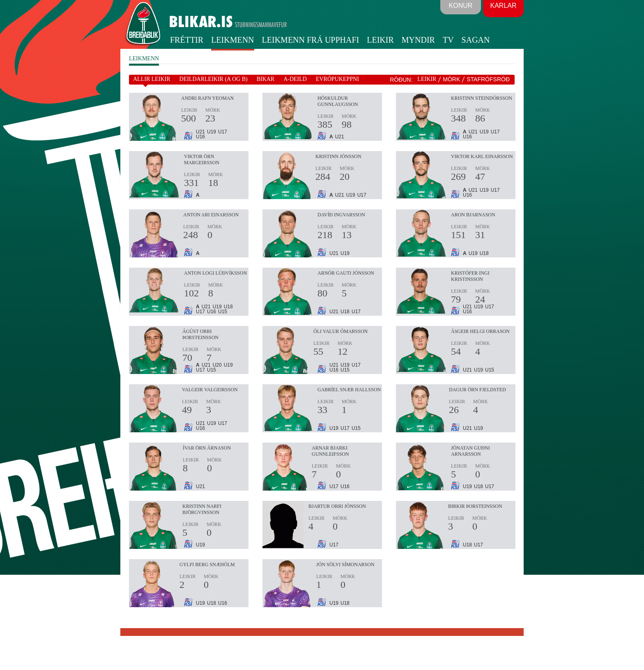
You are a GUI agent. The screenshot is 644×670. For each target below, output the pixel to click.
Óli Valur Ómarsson (340, 331)
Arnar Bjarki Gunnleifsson (330, 451)
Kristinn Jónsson (338, 156)
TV (448, 40)
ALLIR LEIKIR (152, 79)
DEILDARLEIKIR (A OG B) (214, 79)
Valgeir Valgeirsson (210, 390)
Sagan (476, 40)
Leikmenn (232, 40)
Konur (461, 6)
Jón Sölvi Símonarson (345, 564)
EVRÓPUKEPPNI (337, 79)
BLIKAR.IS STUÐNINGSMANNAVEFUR (212, 24)
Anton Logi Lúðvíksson (215, 273)
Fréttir (187, 40)
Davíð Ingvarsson (341, 215)
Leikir (380, 40)
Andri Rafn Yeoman (207, 98)
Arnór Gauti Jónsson (346, 273)
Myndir (418, 40)
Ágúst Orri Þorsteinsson (200, 334)
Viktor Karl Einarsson (482, 156)
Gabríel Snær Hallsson (349, 390)
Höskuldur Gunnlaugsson (338, 101)
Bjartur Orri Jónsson (337, 506)
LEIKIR (427, 79)
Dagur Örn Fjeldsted (477, 390)
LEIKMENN (144, 59)
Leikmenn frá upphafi (311, 40)
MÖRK (451, 79)
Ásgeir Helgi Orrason (480, 331)
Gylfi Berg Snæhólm (207, 564)
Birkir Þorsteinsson (475, 506)
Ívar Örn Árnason (207, 448)
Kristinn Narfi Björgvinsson (202, 509)
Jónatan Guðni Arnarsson (470, 451)
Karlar (503, 6)
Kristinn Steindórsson (482, 98)
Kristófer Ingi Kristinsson (470, 276)
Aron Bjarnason (473, 215)
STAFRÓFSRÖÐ (488, 79)
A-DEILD (295, 79)
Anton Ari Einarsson (211, 215)
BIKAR (266, 79)
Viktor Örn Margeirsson (202, 159)
